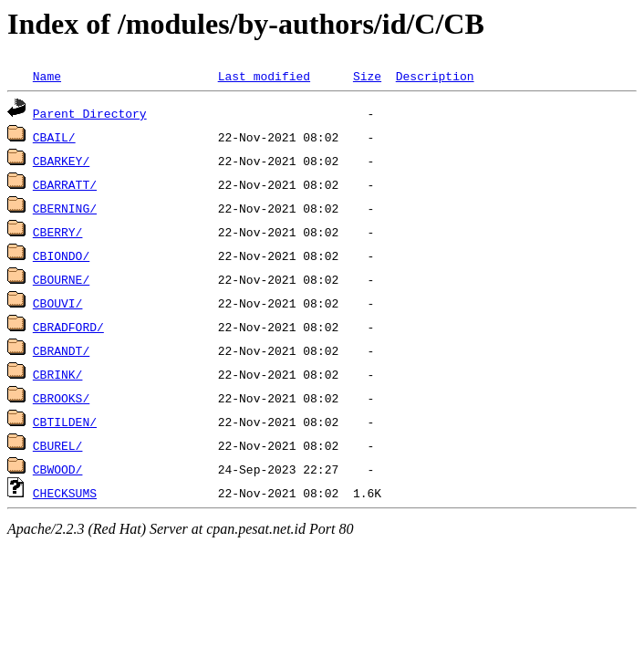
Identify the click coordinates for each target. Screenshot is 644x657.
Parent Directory (90, 113)
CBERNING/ (65, 208)
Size (367, 76)
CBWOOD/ (58, 469)
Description (435, 76)
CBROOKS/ (61, 398)
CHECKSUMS (65, 493)
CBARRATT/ (65, 184)
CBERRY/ (58, 232)
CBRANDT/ (61, 350)
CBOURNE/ (61, 279)
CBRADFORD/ (68, 327)
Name (47, 76)
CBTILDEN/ (65, 422)
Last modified (264, 76)
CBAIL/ (54, 137)
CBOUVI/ (58, 303)
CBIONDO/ (61, 255)
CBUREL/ (58, 445)
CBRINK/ (58, 374)
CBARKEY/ (61, 161)
